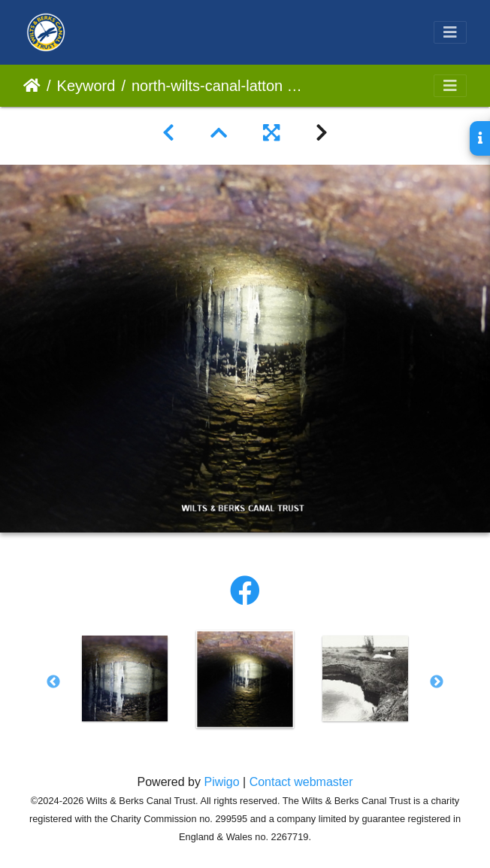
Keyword (86, 86)
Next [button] (437, 682)
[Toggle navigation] (450, 32)
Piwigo (221, 782)
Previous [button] (53, 682)
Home (32, 86)
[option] (125, 678)
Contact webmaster (301, 782)
